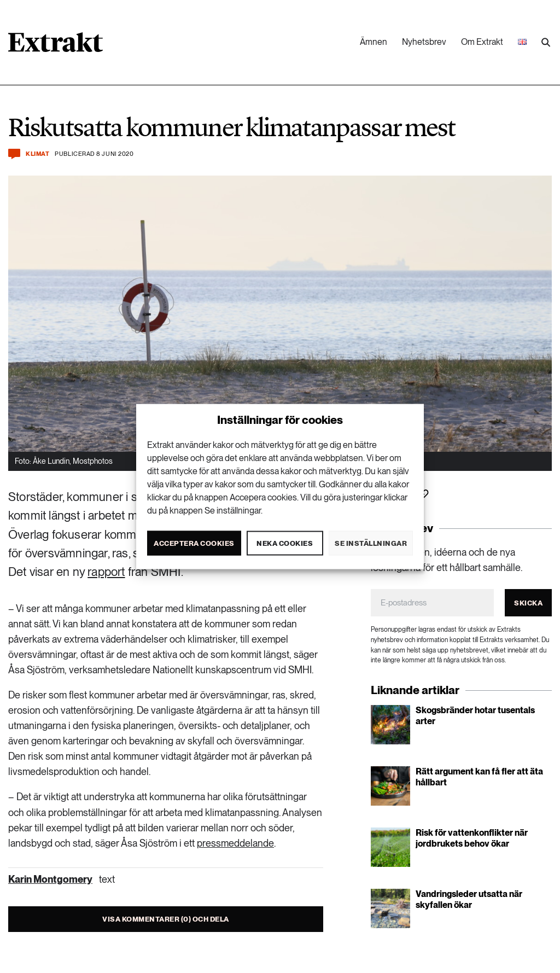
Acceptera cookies (194, 543)
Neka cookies (285, 543)
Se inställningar (371, 543)
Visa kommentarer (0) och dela (166, 919)
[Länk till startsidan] (56, 46)
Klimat (37, 154)
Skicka (528, 603)
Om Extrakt (482, 42)
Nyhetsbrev (424, 42)
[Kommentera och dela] (14, 154)
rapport (106, 572)
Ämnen (374, 42)
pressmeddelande (235, 843)
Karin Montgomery (50, 879)
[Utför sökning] (546, 43)
